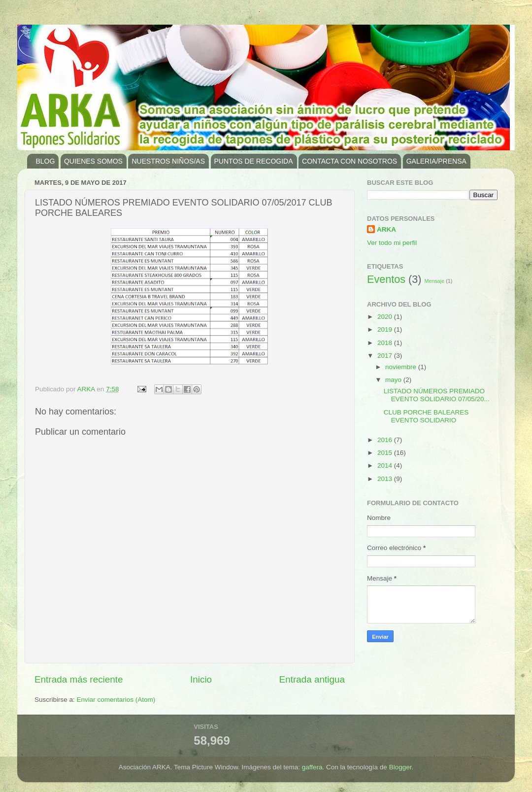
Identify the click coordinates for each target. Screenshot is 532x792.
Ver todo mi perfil (392, 243)
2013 (386, 479)
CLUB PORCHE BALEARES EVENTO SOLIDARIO (426, 416)
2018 (386, 343)
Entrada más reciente (79, 679)
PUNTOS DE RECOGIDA (254, 161)
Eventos (386, 279)
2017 (386, 356)
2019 (386, 329)
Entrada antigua (312, 679)
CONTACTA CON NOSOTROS (349, 161)
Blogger (400, 767)
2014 (386, 465)
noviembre (402, 367)
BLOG (46, 161)
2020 (386, 317)
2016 (386, 440)
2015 (386, 453)
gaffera (312, 767)
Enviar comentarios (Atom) (116, 700)
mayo (394, 380)
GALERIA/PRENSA (436, 161)
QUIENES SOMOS (93, 161)
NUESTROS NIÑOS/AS (168, 161)
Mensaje (434, 281)
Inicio (201, 679)
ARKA (386, 229)
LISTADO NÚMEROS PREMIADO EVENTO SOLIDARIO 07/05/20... (437, 395)
